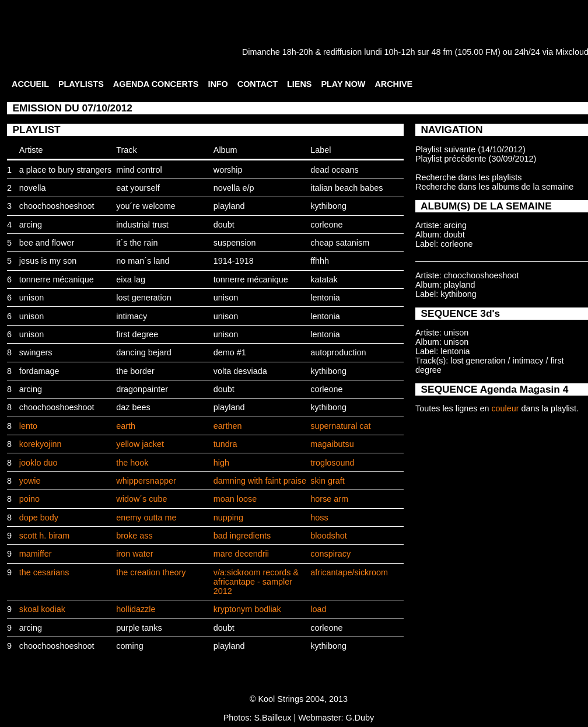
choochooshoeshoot (57, 206)
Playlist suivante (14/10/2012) (470, 149)
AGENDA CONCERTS (156, 84)
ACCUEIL (30, 84)
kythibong (328, 206)
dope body (39, 518)
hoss (319, 518)
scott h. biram (44, 536)
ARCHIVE (393, 84)
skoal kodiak (42, 609)
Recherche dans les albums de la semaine (494, 187)
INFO (218, 84)
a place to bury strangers (65, 170)
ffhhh (320, 261)
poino (29, 499)
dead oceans (334, 170)
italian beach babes (346, 188)
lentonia (325, 298)
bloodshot (328, 536)
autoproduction (338, 352)
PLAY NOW (343, 84)
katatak (324, 279)
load (318, 609)
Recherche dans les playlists (468, 177)
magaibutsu (332, 444)
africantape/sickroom (349, 572)
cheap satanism (340, 243)
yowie (30, 481)
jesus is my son (48, 261)
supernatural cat (340, 426)
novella (33, 188)
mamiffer (36, 554)
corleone (326, 225)
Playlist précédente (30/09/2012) (476, 159)
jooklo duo (38, 463)
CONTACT (258, 84)
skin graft (327, 481)
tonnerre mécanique (57, 279)
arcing (31, 225)
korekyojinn (41, 444)
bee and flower (47, 243)
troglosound (332, 463)
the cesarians (44, 572)
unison (32, 298)
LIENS (299, 84)
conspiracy (330, 554)
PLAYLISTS (81, 84)
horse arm (329, 499)
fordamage (39, 371)
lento (28, 426)
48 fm (442, 52)
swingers (36, 352)
